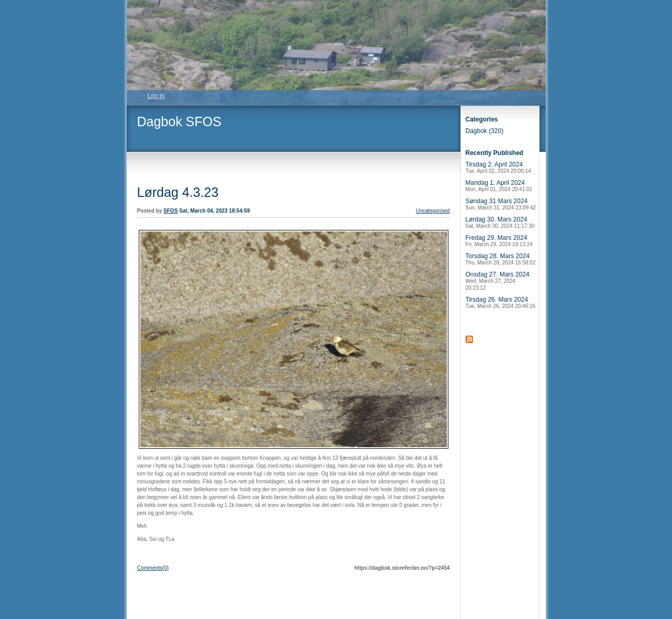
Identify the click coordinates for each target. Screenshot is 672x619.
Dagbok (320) (485, 131)
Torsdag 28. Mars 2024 (501, 259)
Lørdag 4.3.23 (178, 192)
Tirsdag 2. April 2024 (498, 167)
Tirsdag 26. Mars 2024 (501, 302)
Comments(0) (153, 568)
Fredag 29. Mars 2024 (499, 241)
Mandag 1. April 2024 (499, 186)
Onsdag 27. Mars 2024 (498, 281)
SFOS (170, 211)
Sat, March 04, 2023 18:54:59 (214, 211)
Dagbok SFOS (179, 121)
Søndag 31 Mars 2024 (501, 204)
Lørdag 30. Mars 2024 (500, 222)
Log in (156, 96)
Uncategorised (433, 211)
